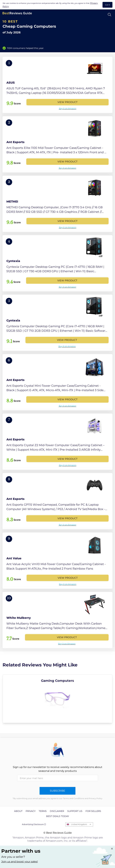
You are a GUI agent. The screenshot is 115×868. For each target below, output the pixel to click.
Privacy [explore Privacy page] (31, 811)
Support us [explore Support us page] (75, 811)
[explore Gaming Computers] (57, 699)
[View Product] (57, 85)
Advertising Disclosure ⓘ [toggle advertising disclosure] (34, 824)
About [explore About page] (18, 811)
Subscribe (57, 791)
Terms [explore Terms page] (43, 811)
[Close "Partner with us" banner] (112, 849)
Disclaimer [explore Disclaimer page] (57, 811)
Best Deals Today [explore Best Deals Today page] (58, 816)
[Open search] (109, 15)
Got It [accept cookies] (107, 5)
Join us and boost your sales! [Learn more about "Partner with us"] (20, 862)
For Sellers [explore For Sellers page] (93, 811)
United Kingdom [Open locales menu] (79, 824)
